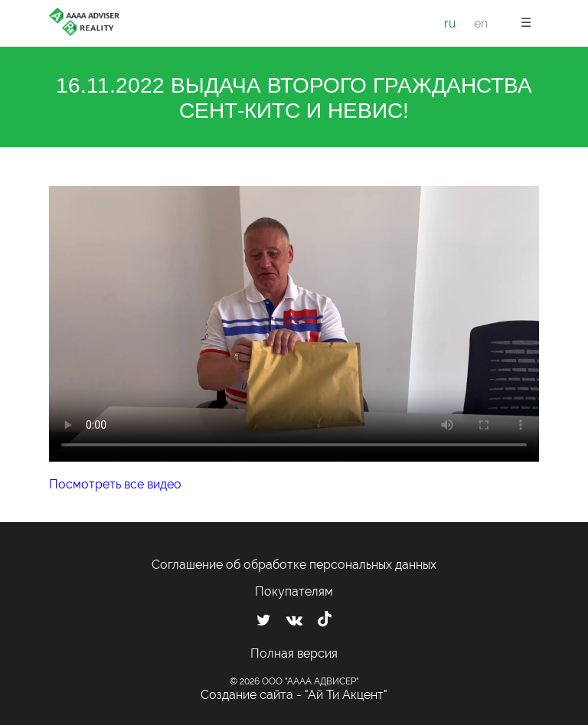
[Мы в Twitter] (264, 620)
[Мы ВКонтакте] (294, 620)
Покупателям (294, 591)
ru (450, 23)
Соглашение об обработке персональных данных (294, 565)
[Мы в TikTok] (325, 621)
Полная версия (294, 653)
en (481, 23)
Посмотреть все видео (115, 484)
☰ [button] (526, 23)
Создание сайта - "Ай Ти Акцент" (294, 695)
